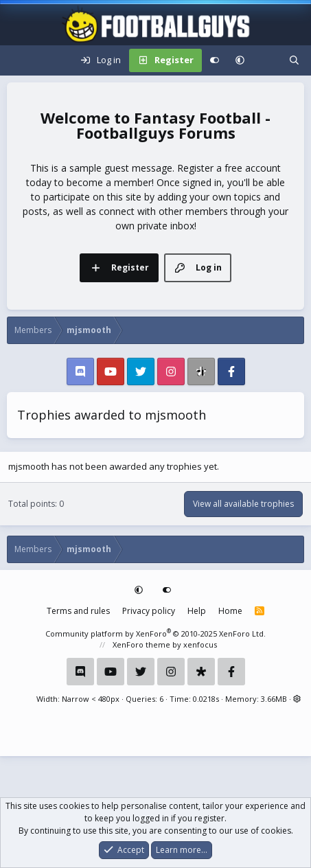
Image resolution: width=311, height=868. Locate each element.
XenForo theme (141, 644)
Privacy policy (149, 611)
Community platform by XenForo (155, 633)
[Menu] (18, 60)
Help (197, 611)
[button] (240, 60)
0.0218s (206, 699)
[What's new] (267, 60)
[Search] (294, 60)
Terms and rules (78, 611)
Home (230, 611)
